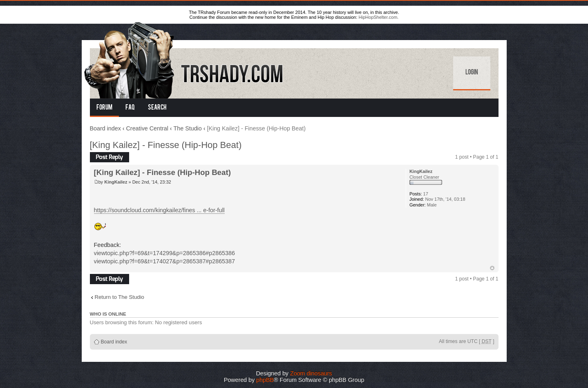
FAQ (130, 108)
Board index (105, 128)
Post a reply (110, 157)
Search (157, 108)
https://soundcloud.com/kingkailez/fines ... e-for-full (159, 210)
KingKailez (116, 182)
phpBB (265, 380)
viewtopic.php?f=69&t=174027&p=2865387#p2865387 (164, 261)
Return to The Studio (120, 297)
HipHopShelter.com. (379, 17)
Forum (104, 108)
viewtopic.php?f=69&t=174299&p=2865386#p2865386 (164, 253)
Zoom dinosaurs (311, 373)
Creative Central (147, 128)
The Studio (188, 128)
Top (492, 268)
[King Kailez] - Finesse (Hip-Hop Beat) (166, 145)
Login (472, 73)
